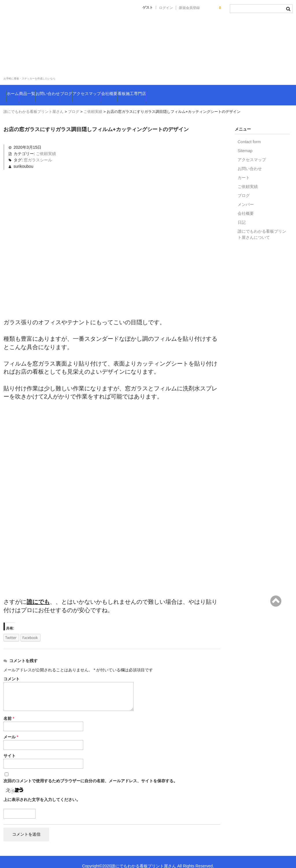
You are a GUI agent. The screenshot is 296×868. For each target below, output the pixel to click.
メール (11, 729)
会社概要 (190, 91)
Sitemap (245, 142)
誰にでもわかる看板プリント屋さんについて (262, 226)
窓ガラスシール (38, 152)
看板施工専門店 (229, 91)
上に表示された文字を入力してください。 (42, 791)
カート (244, 169)
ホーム (17, 91)
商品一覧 (46, 91)
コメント (12, 670)
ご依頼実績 (46, 145)
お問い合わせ (82, 91)
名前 (9, 710)
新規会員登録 (189, 8)
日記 (242, 214)
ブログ (115, 91)
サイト (10, 747)
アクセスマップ (152, 91)
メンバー (246, 196)
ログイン (166, 8)
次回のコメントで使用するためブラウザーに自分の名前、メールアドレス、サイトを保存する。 (90, 772)
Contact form (249, 133)
